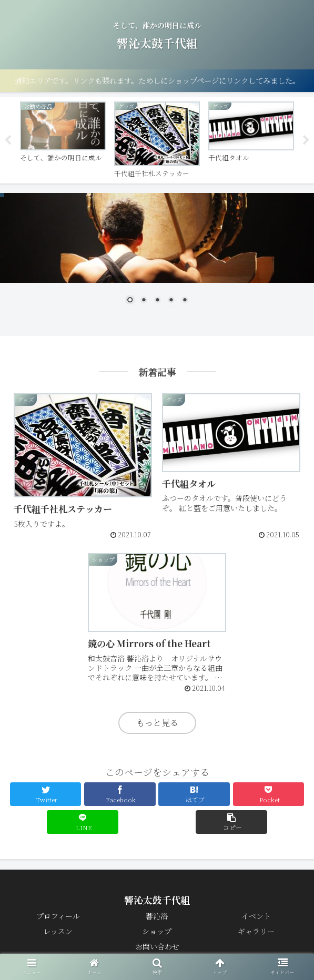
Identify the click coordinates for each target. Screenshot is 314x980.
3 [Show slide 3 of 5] (157, 301)
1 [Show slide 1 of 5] (130, 301)
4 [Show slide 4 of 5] (171, 301)
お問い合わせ (157, 946)
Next (306, 140)
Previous (8, 140)
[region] (157, 257)
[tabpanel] (63, 139)
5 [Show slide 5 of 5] (185, 301)
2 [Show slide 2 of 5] (144, 301)
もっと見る (157, 723)
